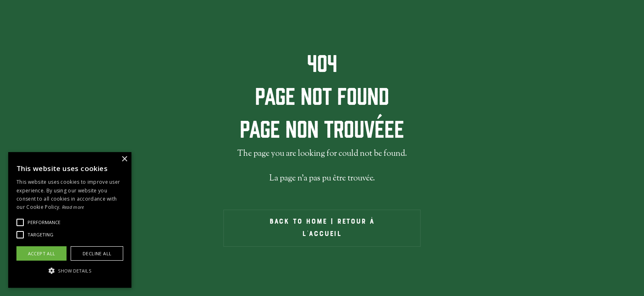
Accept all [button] (42, 253)
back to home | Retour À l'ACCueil (322, 228)
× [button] (124, 159)
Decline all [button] (97, 253)
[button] (44, 222)
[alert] (70, 220)
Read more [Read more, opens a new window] (73, 207)
